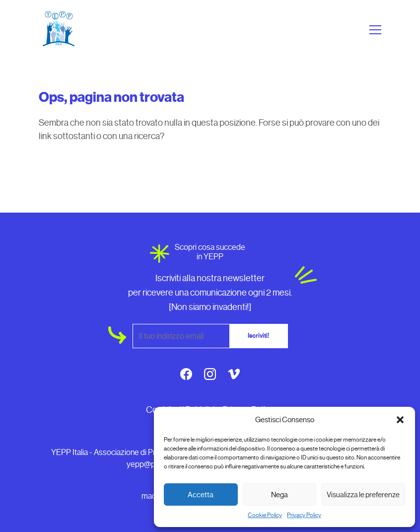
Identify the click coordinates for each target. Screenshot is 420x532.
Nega (280, 495)
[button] (400, 420)
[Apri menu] (374, 30)
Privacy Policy (304, 515)
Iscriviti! (258, 336)
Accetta (201, 495)
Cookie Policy (265, 515)
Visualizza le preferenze (363, 495)
